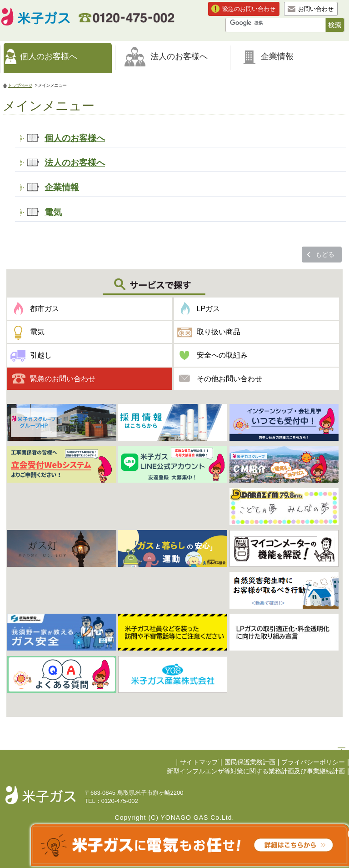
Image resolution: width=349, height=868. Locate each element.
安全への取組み (222, 355)
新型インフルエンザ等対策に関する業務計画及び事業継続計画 (256, 771)
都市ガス (45, 309)
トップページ (20, 85)
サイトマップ (199, 762)
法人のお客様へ (179, 56)
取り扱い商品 (219, 332)
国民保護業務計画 (250, 762)
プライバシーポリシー (313, 762)
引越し (41, 355)
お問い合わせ (316, 9)
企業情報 (277, 56)
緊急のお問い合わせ (249, 9)
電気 (53, 212)
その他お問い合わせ (229, 379)
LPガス (209, 309)
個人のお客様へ (49, 56)
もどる (325, 254)
